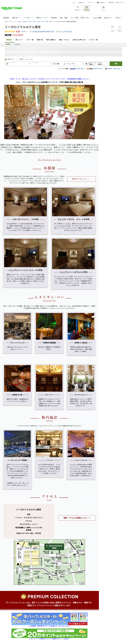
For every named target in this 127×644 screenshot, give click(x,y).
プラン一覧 (30, 40)
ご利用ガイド (82, 3)
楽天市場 (111, 3)
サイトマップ (91, 3)
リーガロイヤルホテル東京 (23, 27)
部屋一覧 (40, 40)
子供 (73, 64)
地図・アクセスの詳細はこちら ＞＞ (77, 518)
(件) (24, 31)
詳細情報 (17, 44)
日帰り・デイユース (26, 59)
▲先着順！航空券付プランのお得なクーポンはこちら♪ (49, 625)
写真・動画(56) (51, 40)
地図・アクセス (64, 40)
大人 (68, 64)
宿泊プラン (11, 59)
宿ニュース (19, 40)
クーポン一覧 (93, 40)
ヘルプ (74, 3)
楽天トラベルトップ (10, 22)
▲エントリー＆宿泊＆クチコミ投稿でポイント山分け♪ (49, 638)
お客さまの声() (79, 40)
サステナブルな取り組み (65, 31)
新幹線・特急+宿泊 (112, 69)
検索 (116, 64)
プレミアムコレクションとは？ (49, 160)
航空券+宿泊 (77, 69)
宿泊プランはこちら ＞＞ (81, 179)
